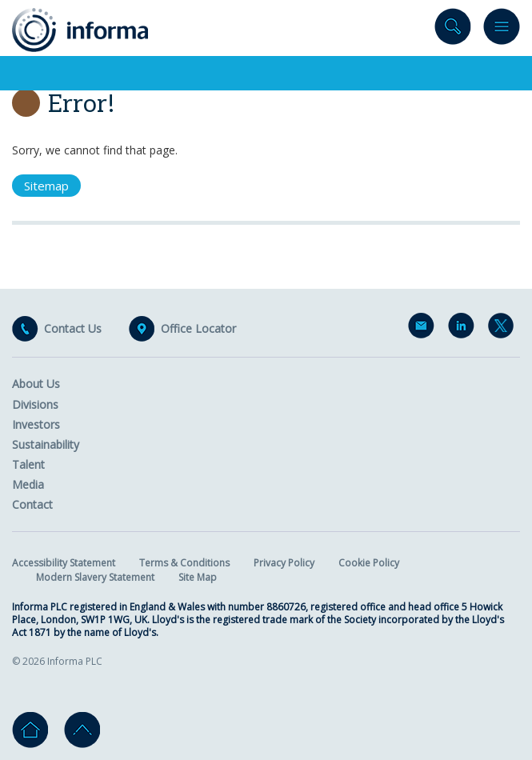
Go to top (82, 730)
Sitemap (46, 186)
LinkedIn (464, 329)
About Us (36, 384)
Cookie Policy (369, 563)
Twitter (504, 329)
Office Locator (198, 329)
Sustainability (46, 444)
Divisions (35, 404)
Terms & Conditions (184, 563)
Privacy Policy (284, 563)
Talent (28, 464)
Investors (36, 424)
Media (28, 484)
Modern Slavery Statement (95, 577)
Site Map (198, 577)
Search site (453, 30)
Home (30, 730)
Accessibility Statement (64, 563)
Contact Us (73, 329)
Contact (32, 504)
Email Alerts (424, 329)
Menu (502, 30)
